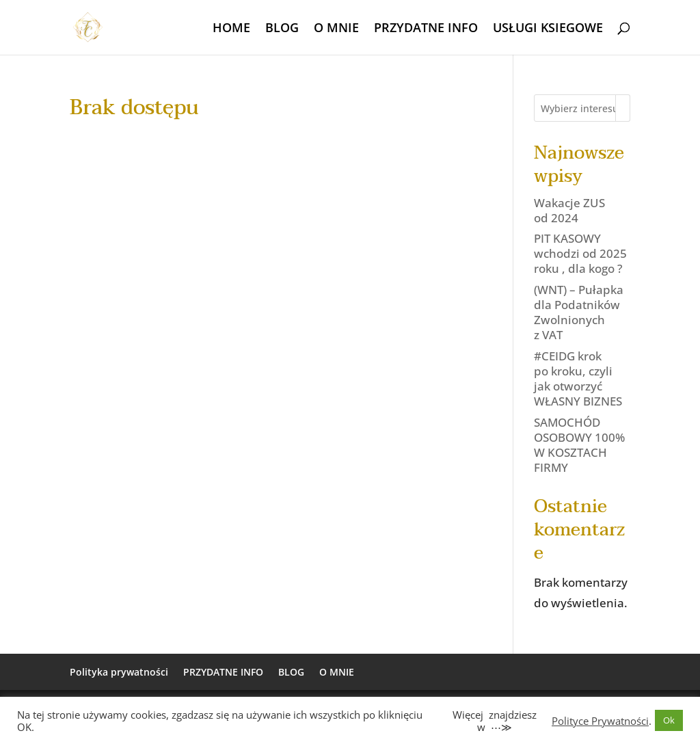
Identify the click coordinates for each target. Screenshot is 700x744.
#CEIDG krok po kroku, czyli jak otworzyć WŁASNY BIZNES (578, 378)
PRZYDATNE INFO (426, 29)
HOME (231, 29)
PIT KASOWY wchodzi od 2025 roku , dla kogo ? (580, 253)
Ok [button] (669, 720)
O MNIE (336, 29)
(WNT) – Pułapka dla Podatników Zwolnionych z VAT (579, 312)
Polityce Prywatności (600, 721)
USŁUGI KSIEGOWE (548, 29)
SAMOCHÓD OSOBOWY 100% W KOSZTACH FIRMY (579, 445)
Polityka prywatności (119, 672)
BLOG (282, 29)
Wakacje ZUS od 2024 (569, 210)
